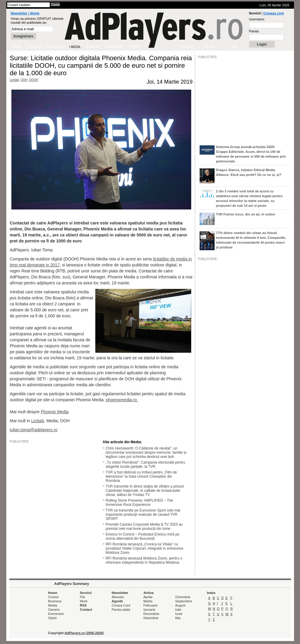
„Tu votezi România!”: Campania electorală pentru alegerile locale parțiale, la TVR (146, 464)
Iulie (178, 610)
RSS (83, 605)
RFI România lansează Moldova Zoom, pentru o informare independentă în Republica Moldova (144, 560)
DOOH (34, 80)
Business (55, 601)
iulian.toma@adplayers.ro (34, 430)
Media (53, 605)
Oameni (54, 610)
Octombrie (183, 597)
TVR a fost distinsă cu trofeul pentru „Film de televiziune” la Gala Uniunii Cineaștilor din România (141, 476)
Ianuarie (150, 610)
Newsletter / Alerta (25, 13)
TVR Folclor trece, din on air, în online (246, 214)
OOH (24, 80)
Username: (257, 19)
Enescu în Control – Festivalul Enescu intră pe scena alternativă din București (143, 536)
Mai (178, 618)
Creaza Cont (121, 605)
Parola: (254, 31)
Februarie (151, 605)
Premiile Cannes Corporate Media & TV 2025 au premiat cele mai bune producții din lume (144, 527)
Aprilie (148, 597)
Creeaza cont (274, 13)
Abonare (118, 597)
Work (84, 601)
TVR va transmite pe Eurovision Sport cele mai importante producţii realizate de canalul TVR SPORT (143, 515)
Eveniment (56, 614)
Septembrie (184, 601)
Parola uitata (121, 610)
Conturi (53, 597)
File (83, 597)
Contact (86, 610)
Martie (148, 601)
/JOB (204, 444)
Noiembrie (151, 618)
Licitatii (15, 80)
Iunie (179, 614)
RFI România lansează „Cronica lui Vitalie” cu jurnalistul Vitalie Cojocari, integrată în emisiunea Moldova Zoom (145, 548)
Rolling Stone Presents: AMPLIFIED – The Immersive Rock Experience (140, 503)
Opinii (52, 618)
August (180, 605)
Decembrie (151, 614)
